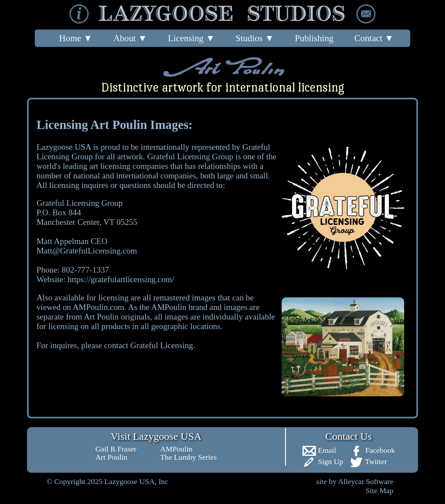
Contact (374, 38)
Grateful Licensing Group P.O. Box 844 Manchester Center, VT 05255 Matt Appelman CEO (87, 222)
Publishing (314, 38)
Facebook (372, 450)
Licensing (191, 38)
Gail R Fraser (116, 449)
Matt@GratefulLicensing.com (87, 251)
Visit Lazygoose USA (156, 436)
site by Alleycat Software (355, 481)
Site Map (379, 491)
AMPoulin (176, 449)
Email (319, 450)
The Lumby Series (189, 457)
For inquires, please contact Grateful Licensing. (116, 345)
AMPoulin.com (98, 307)
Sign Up (323, 461)
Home (76, 38)
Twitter (368, 461)
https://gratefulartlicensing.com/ (121, 279)
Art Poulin (111, 457)
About (130, 38)
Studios (255, 38)
